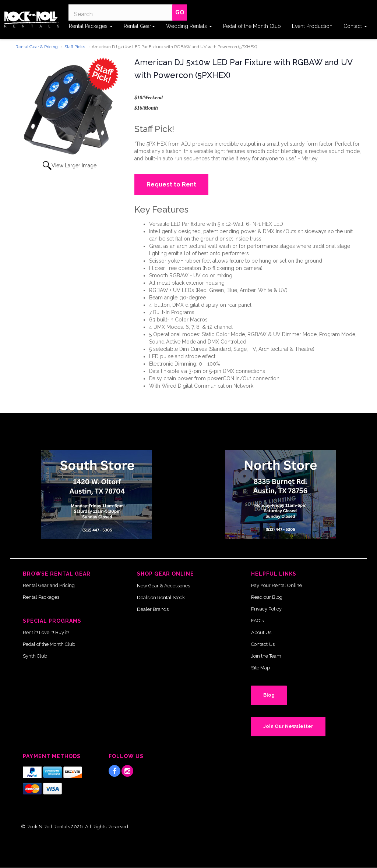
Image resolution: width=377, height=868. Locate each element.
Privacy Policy (266, 609)
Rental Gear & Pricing (37, 47)
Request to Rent (171, 184)
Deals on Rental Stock (161, 597)
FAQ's (257, 621)
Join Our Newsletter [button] (288, 726)
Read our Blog (267, 597)
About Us (261, 632)
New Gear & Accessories (163, 586)
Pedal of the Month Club (252, 26)
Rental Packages (91, 26)
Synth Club (35, 656)
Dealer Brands (153, 609)
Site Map (260, 668)
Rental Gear (139, 26)
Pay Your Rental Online (276, 585)
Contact (355, 26)
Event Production (312, 26)
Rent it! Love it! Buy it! (46, 632)
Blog (269, 695)
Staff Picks (75, 47)
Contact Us (263, 644)
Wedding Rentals (189, 26)
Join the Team (266, 656)
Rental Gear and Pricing (49, 585)
